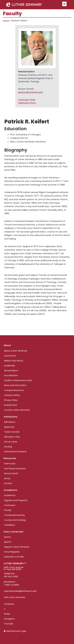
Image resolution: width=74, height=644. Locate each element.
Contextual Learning (14, 515)
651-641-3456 (11, 577)
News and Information (15, 385)
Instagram (9, 619)
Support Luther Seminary (17, 547)
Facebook (9, 604)
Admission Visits (12, 437)
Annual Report (11, 371)
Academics (10, 495)
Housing (8, 447)
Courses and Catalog (15, 520)
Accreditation (11, 375)
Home (6, 21)
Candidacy (10, 525)
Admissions (10, 422)
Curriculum (10, 505)
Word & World (11, 473)
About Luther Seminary (16, 351)
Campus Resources (14, 390)
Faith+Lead (10, 464)
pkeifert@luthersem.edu (31, 92)
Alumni (8, 542)
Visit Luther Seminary (15, 597)
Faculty (8, 510)
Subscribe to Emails (14, 557)
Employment (11, 405)
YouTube (9, 624)
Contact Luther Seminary (17, 410)
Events (7, 537)
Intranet (8, 483)
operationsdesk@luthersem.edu (20, 591)
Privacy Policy (11, 400)
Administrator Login (16, 631)
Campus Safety (12, 395)
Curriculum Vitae (27, 100)
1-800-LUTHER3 (12, 585)
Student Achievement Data (18, 380)
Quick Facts (10, 356)
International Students (15, 452)
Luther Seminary (32, 5)
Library (7, 478)
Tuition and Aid (12, 432)
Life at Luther (11, 442)
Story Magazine (12, 552)
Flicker (7, 614)
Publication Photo (27, 103)
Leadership (10, 366)
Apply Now (9, 427)
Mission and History (14, 361)
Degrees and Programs (16, 500)
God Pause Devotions (15, 469)
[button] (64, 4)
